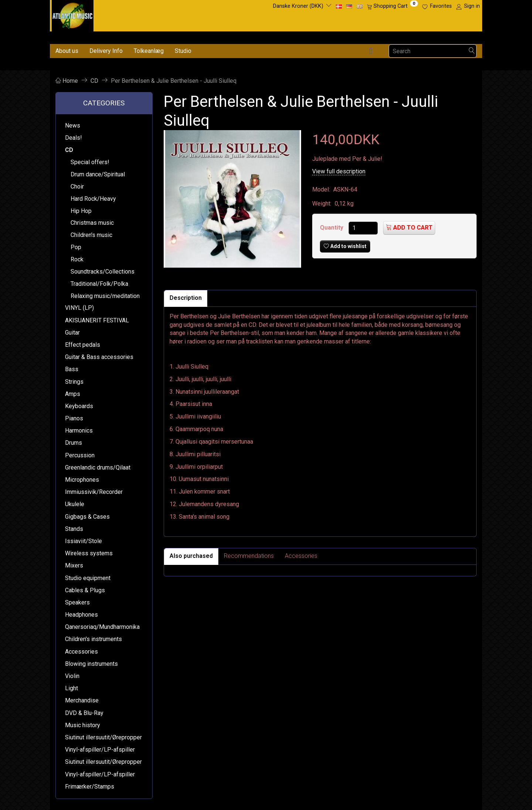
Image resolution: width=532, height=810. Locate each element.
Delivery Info (106, 51)
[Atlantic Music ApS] (73, 14)
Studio (183, 51)
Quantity (332, 228)
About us (67, 51)
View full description (339, 171)
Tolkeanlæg (149, 51)
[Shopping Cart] (392, 6)
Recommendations (249, 556)
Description (186, 298)
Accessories (301, 556)
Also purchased (191, 556)
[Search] (472, 51)
